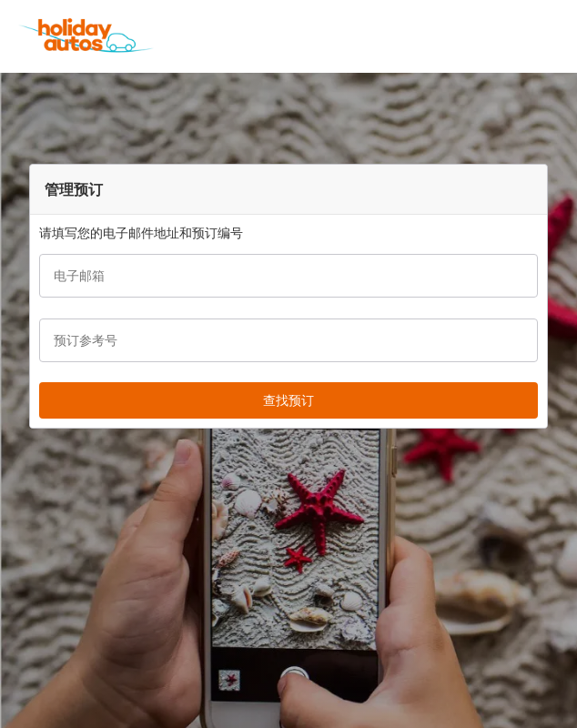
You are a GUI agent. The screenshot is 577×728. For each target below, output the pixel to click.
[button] (557, 36)
